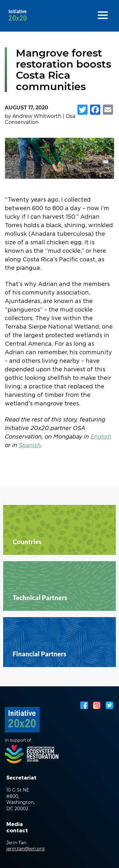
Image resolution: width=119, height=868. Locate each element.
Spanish (30, 446)
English (101, 437)
